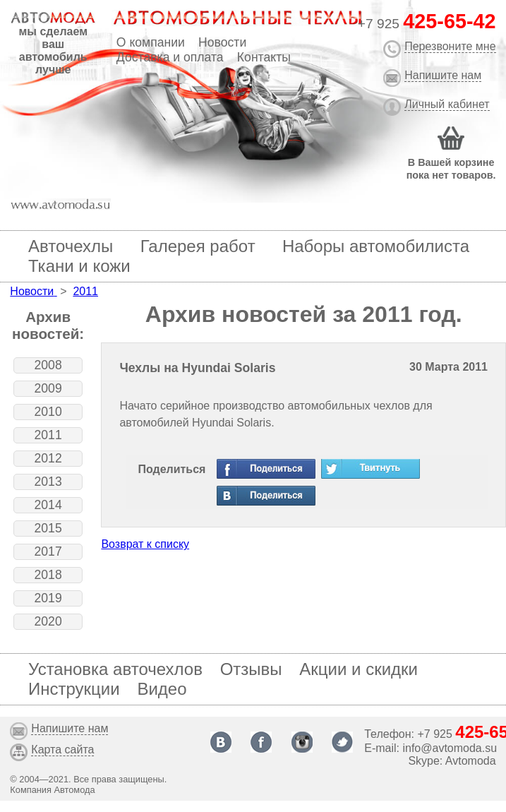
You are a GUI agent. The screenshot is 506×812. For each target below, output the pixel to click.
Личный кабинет (447, 104)
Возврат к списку (145, 544)
